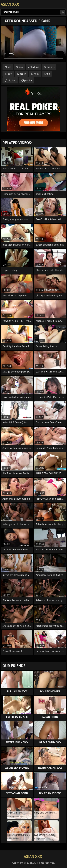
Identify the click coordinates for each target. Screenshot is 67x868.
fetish (23, 74)
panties (28, 80)
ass (9, 67)
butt (10, 74)
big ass (51, 67)
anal (21, 67)
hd (49, 74)
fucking (35, 67)
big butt (12, 80)
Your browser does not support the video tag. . (33, 44)
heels (37, 74)
